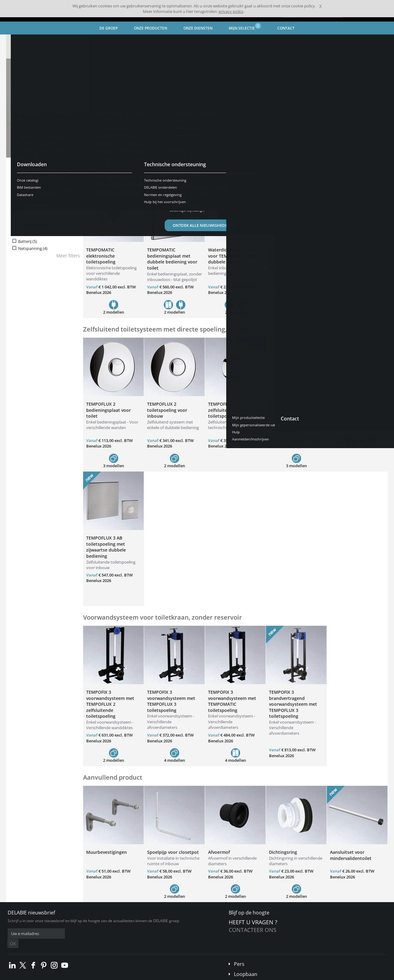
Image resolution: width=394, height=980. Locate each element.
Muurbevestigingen (107, 852)
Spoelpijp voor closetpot (173, 852)
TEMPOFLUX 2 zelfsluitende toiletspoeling (223, 410)
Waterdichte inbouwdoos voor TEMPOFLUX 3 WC (357, 407)
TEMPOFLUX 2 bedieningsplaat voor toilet (109, 410)
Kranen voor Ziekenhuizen (90, 40)
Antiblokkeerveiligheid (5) (41, 196)
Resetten (65, 176)
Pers (239, 955)
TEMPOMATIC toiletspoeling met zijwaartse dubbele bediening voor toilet (291, 259)
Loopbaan (246, 965)
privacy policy (231, 11)
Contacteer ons (253, 930)
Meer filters (68, 256)
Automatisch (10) (34, 219)
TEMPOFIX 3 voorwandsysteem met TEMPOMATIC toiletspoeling (232, 701)
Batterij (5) (28, 241)
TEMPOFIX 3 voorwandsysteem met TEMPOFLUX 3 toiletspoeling (171, 701)
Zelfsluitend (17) (33, 226)
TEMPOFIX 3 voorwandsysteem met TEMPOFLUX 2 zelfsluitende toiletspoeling (110, 704)
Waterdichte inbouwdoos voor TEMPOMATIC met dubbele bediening (235, 256)
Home (18, 40)
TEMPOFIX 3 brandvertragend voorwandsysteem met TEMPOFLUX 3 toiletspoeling (293, 704)
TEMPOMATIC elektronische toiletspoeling (101, 256)
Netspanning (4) (33, 249)
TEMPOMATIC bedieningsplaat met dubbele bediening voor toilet (172, 259)
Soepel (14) (28, 203)
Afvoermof (219, 852)
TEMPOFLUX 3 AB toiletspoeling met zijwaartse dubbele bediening (106, 547)
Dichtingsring (283, 852)
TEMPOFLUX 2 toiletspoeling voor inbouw (167, 410)
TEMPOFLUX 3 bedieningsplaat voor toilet (291, 410)
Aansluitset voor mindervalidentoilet (351, 855)
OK (105, 934)
